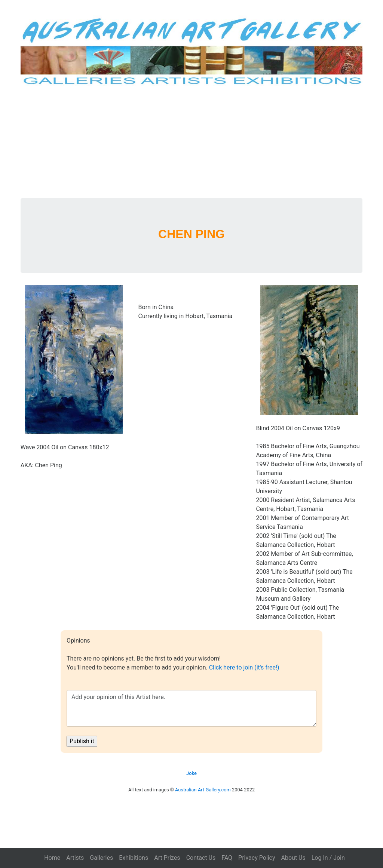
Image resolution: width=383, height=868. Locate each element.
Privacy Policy (257, 858)
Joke (191, 773)
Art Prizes (167, 858)
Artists (75, 858)
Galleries (101, 858)
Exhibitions (134, 858)
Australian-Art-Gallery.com (203, 790)
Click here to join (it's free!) (244, 667)
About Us (293, 858)
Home (52, 858)
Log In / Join (328, 858)
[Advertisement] (192, 142)
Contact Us (201, 858)
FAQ (227, 858)
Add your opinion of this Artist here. (191, 708)
